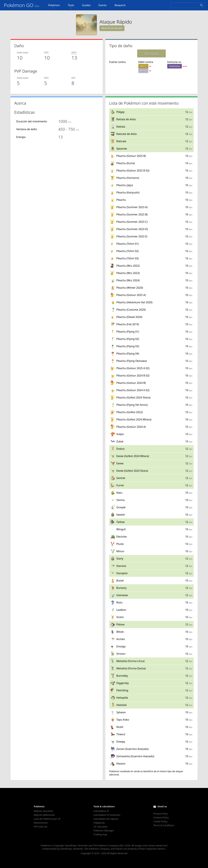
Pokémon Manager (104, 830)
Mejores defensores (44, 815)
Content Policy (161, 817)
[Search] (187, 5)
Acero (143, 71)
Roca (143, 66)
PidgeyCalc (99, 823)
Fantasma (175, 66)
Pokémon (54, 7)
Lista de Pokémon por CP (47, 819)
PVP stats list (41, 827)
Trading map (100, 834)
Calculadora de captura (106, 819)
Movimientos (41, 823)
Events (102, 5)
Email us (162, 806)
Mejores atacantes (44, 811)
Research (120, 5)
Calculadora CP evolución (107, 815)
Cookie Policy (160, 821)
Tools (71, 7)
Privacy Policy (160, 814)
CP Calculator (101, 827)
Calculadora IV (101, 811)
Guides (86, 5)
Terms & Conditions (164, 825)
